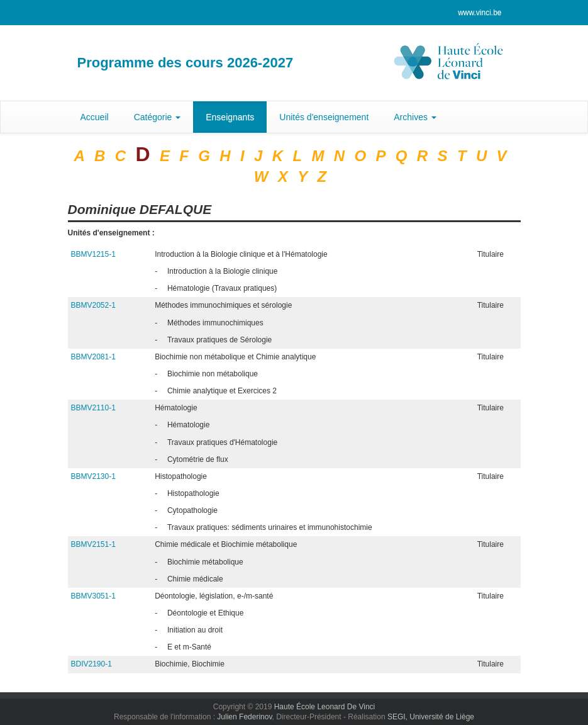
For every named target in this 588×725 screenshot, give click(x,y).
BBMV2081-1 (93, 357)
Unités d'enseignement (324, 117)
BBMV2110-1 (93, 408)
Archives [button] (415, 117)
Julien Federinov (244, 717)
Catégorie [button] (158, 117)
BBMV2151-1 (93, 544)
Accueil (95, 117)
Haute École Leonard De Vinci (325, 707)
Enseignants (230, 117)
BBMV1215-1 (93, 254)
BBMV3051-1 (93, 596)
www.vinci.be (480, 13)
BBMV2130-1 (93, 476)
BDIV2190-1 (92, 664)
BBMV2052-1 (93, 305)
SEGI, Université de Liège (431, 717)
